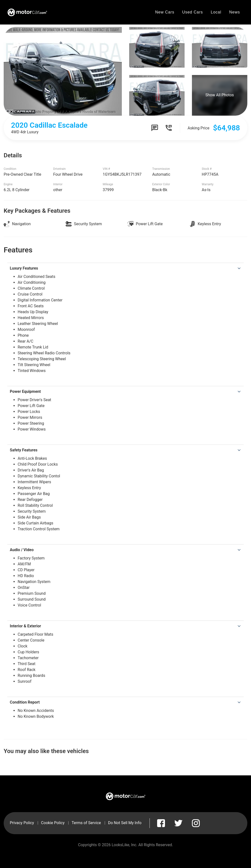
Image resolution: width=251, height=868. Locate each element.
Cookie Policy (53, 823)
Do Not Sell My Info (125, 823)
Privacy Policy (22, 823)
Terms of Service (86, 823)
